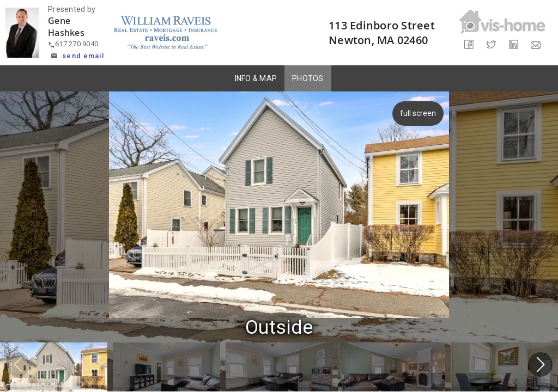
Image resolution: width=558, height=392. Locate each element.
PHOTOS (308, 78)
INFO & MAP (256, 78)
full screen (420, 113)
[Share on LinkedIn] (514, 45)
